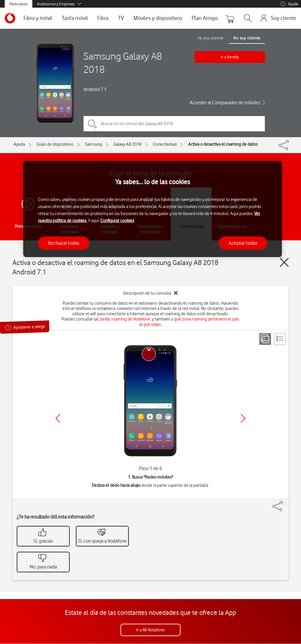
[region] (153, 209)
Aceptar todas (243, 243)
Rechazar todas (64, 243)
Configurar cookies (117, 221)
